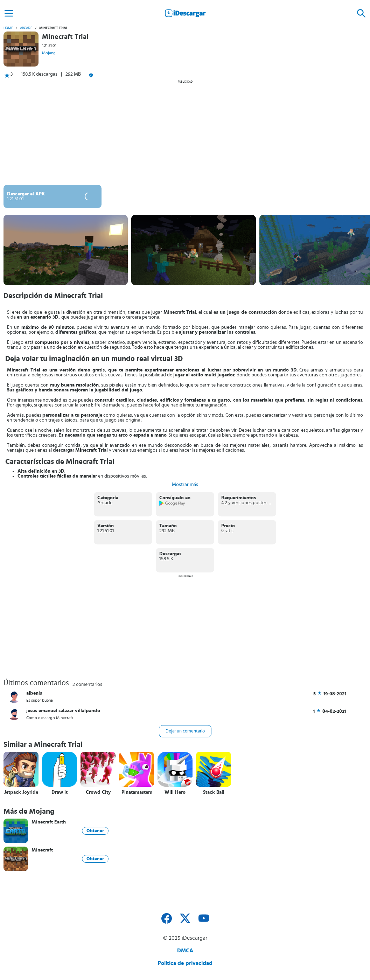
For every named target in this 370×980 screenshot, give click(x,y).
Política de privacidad (185, 963)
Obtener (95, 831)
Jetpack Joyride (21, 792)
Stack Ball (214, 792)
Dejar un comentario (185, 731)
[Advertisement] (185, 132)
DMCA (185, 951)
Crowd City (98, 792)
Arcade (26, 28)
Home (8, 28)
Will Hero (175, 792)
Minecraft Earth (49, 822)
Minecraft (42, 850)
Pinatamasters (137, 792)
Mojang (49, 53)
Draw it (60, 792)
